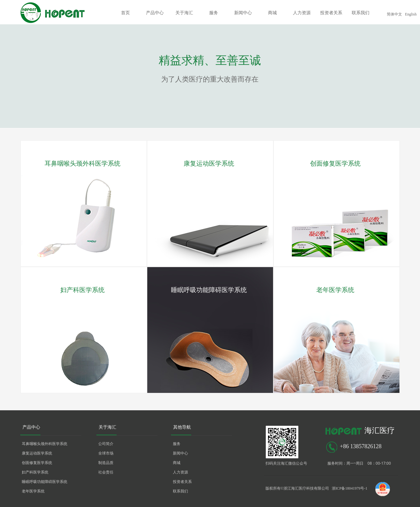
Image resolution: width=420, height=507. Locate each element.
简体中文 (394, 14)
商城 (272, 13)
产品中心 (155, 13)
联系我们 (361, 13)
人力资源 (302, 13)
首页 (125, 13)
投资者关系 (331, 13)
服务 (214, 13)
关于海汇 (184, 13)
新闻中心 (243, 13)
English (411, 14)
